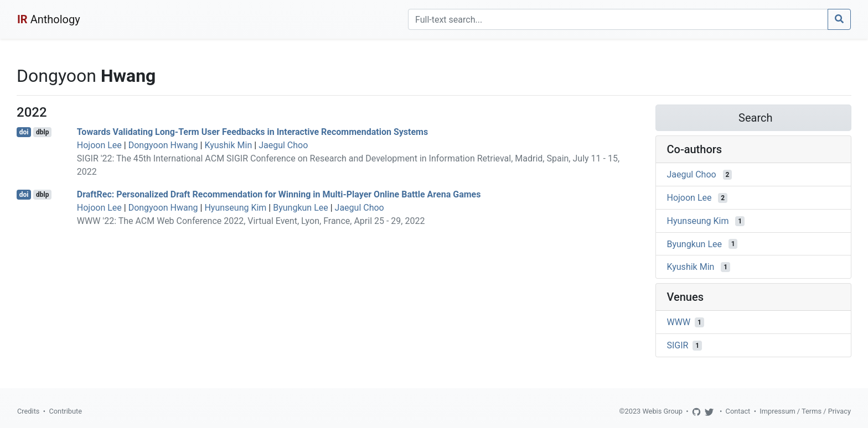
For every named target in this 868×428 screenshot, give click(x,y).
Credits (28, 411)
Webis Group (662, 411)
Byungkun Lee (301, 208)
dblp (42, 132)
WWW (679, 322)
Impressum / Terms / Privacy (805, 411)
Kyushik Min (228, 145)
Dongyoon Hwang (163, 145)
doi (24, 132)
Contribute (65, 411)
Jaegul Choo (283, 145)
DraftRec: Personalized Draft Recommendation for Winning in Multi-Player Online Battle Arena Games (279, 194)
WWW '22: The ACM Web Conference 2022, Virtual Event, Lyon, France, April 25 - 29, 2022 (251, 221)
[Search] (618, 19)
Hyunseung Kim (235, 208)
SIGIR (678, 345)
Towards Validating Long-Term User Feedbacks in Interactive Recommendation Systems (252, 132)
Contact (738, 411)
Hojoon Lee (99, 145)
